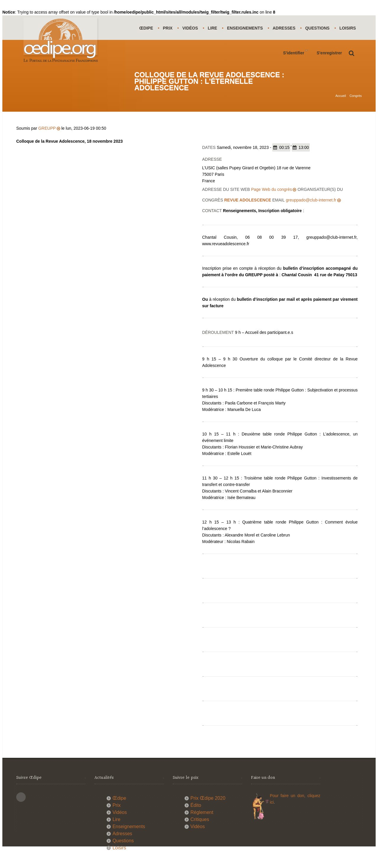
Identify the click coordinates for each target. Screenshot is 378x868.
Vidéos (191, 28)
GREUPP (47, 143)
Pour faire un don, (289, 810)
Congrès (356, 98)
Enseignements (246, 28)
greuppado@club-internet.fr (311, 215)
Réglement (202, 827)
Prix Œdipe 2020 (208, 813)
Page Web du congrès (271, 204)
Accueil (341, 98)
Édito (196, 820)
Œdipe (146, 28)
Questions (319, 28)
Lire (213, 28)
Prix (168, 28)
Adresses (285, 28)
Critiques (200, 834)
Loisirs (148, 53)
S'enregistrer (329, 77)
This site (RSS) (21, 812)
